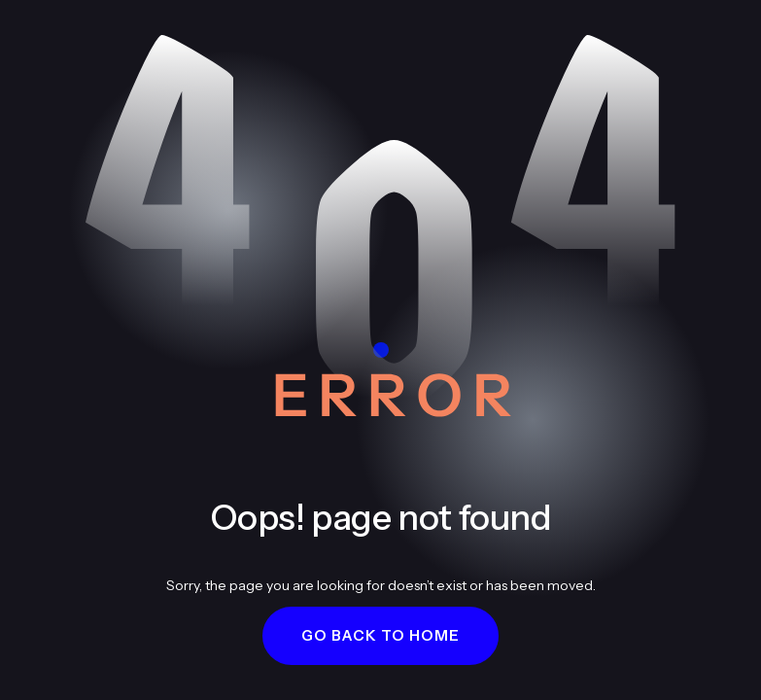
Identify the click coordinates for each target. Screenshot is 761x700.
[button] (380, 636)
